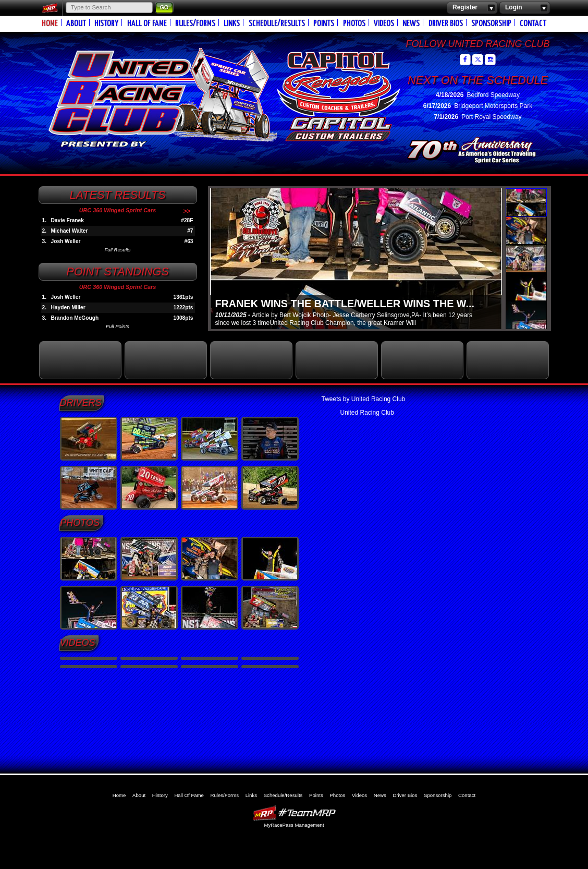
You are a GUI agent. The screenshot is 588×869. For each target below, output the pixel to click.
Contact (533, 24)
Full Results (117, 250)
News (411, 24)
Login (525, 8)
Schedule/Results (277, 24)
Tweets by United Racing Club (364, 399)
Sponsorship (491, 24)
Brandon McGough (75, 318)
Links (232, 24)
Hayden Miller (68, 307)
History (106, 24)
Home (50, 24)
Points (324, 24)
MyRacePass (294, 813)
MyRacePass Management (294, 825)
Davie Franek (68, 220)
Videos (384, 24)
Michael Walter (70, 231)
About (76, 24)
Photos (354, 24)
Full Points (118, 326)
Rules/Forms (195, 24)
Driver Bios (446, 24)
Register (472, 8)
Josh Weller (66, 241)
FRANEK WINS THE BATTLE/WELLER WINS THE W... (345, 304)
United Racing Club (197, 93)
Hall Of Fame (147, 24)
